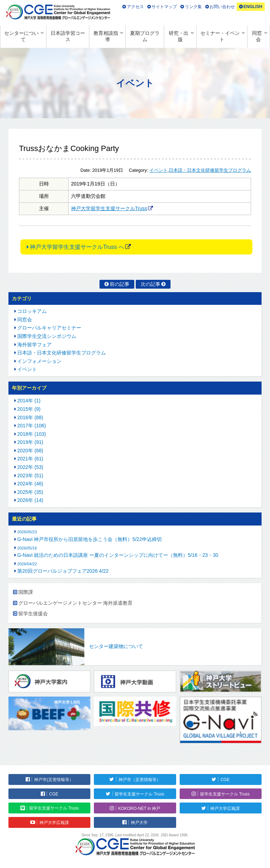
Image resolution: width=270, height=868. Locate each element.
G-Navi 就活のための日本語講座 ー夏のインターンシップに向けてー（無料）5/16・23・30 (118, 555)
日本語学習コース (68, 36)
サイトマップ (164, 7)
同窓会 (257, 36)
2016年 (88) (30, 417)
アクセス (135, 7)
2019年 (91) (30, 442)
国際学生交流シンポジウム (47, 336)
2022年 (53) (30, 467)
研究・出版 (179, 36)
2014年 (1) (29, 401)
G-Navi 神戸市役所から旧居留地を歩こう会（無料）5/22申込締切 (89, 539)
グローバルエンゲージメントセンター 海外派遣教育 (76, 603)
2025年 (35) (30, 492)
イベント (159, 170)
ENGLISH (253, 7)
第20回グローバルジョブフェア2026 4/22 (63, 571)
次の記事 (150, 284)
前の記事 (120, 284)
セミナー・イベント (220, 36)
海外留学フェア (34, 345)
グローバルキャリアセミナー (49, 328)
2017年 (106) (32, 426)
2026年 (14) (30, 500)
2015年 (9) (29, 409)
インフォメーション (39, 361)
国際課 (26, 592)
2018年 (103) (32, 434)
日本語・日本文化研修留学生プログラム (210, 170)
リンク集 (193, 7)
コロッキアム (32, 311)
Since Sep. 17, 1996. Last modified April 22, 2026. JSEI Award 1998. (135, 835)
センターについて (21, 36)
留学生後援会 (33, 614)
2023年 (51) (30, 476)
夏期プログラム (145, 36)
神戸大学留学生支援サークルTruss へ (77, 247)
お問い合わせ (222, 7)
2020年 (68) (30, 451)
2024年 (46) (30, 484)
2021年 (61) (30, 459)
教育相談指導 (106, 36)
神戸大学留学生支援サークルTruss (109, 208)
